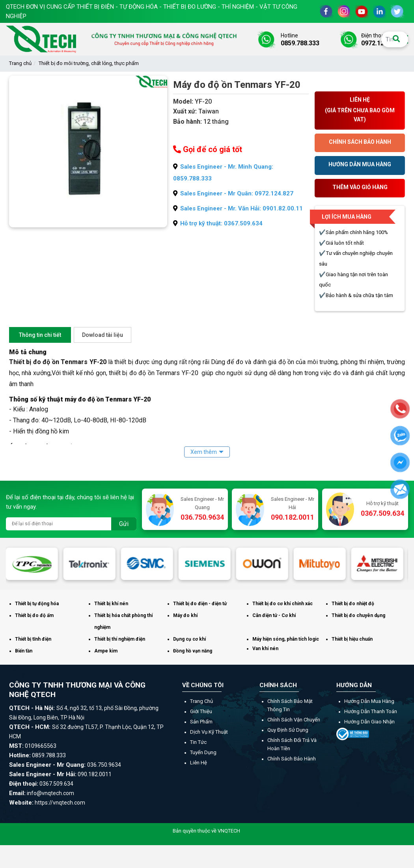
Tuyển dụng (203, 752)
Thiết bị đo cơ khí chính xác (283, 604)
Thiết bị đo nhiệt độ (353, 604)
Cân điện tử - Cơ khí (274, 615)
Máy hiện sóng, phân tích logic (286, 639)
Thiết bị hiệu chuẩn (352, 639)
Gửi (124, 524)
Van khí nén (265, 649)
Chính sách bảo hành (292, 759)
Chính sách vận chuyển (294, 720)
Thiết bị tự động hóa (37, 604)
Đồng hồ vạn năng (193, 651)
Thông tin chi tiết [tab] (40, 335)
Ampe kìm (106, 651)
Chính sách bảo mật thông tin (290, 705)
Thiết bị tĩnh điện (33, 639)
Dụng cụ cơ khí (189, 639)
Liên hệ (199, 763)
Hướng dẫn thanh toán (371, 711)
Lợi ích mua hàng (347, 217)
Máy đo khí (185, 615)
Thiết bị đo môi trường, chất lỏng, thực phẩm (89, 63)
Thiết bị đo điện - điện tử (200, 604)
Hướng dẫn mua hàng (369, 701)
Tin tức (198, 742)
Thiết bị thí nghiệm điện (120, 639)
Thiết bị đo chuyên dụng (358, 615)
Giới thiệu (201, 711)
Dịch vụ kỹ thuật (209, 732)
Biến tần (24, 651)
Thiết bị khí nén (111, 604)
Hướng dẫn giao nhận (369, 722)
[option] (35, 564)
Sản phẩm (201, 722)
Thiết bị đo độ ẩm (34, 615)
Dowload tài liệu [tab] (103, 335)
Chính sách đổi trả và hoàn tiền (292, 744)
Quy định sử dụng (288, 730)
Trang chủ (20, 63)
